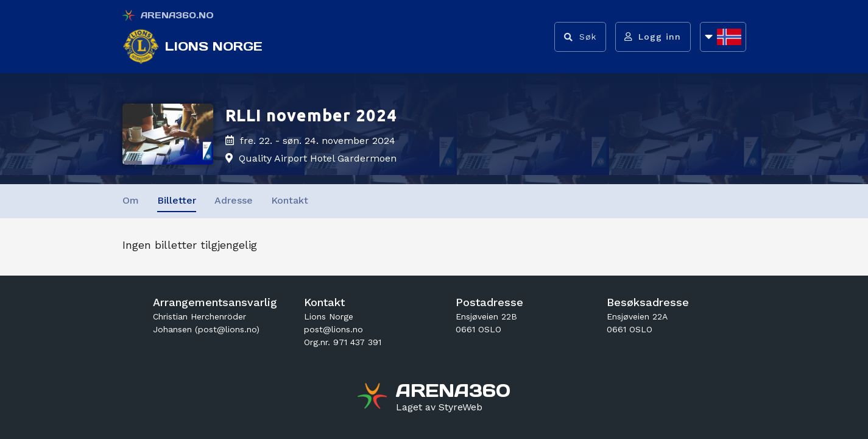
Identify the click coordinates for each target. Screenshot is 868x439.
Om (131, 200)
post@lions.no (333, 329)
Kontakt (290, 200)
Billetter (177, 200)
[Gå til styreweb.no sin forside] (439, 407)
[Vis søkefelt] (580, 37)
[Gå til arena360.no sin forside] (374, 398)
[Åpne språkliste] (723, 37)
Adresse (234, 200)
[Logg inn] (653, 37)
